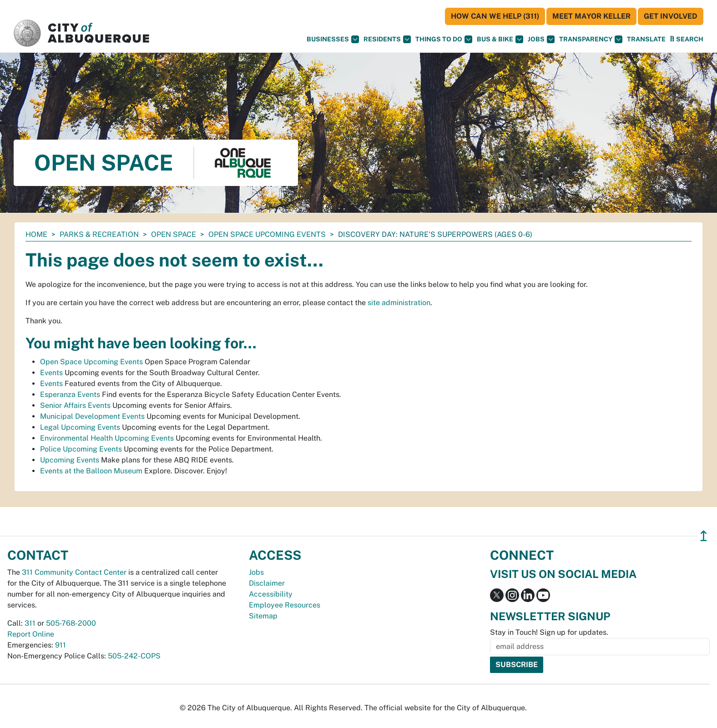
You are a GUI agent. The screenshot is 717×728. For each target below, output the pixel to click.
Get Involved (671, 16)
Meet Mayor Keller (591, 16)
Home (36, 234)
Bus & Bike (500, 39)
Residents (387, 39)
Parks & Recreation (99, 234)
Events (51, 373)
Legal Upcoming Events (80, 427)
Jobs (541, 39)
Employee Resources (285, 605)
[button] (646, 39)
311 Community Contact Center (74, 572)
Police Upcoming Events (81, 449)
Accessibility (271, 594)
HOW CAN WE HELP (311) (495, 16)
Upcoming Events (70, 460)
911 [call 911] (61, 645)
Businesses (333, 39)
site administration (399, 303)
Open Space (174, 234)
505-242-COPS (134, 656)
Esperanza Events (70, 394)
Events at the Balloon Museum (91, 471)
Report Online (31, 634)
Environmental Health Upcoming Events (107, 438)
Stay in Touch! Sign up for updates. (549, 632)
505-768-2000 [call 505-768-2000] (71, 623)
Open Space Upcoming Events (267, 234)
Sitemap (263, 616)
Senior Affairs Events (75, 405)
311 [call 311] (30, 623)
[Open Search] (687, 39)
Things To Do (444, 39)
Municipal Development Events (92, 416)
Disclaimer (267, 583)
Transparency (591, 39)
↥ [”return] (704, 536)
